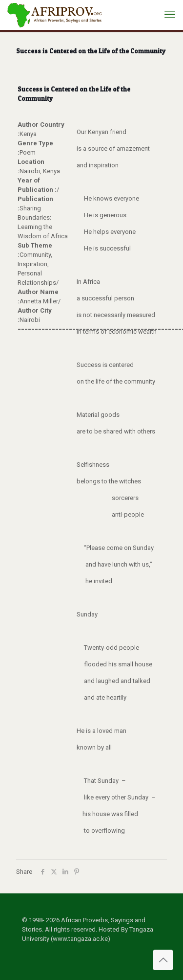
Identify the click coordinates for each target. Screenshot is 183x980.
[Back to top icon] (163, 960)
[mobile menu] (170, 15)
